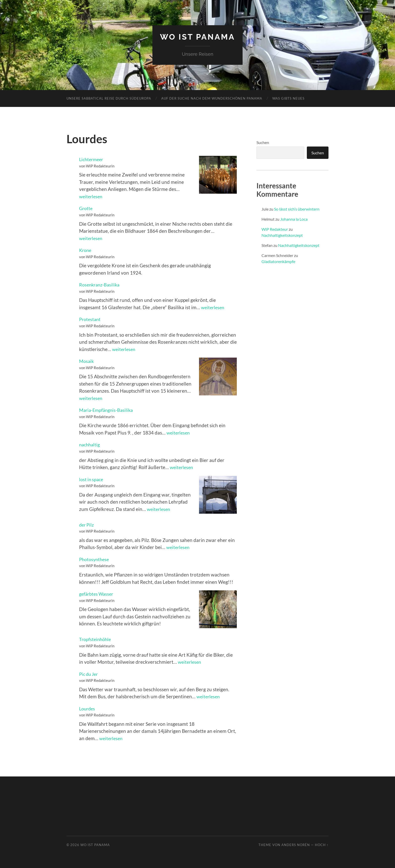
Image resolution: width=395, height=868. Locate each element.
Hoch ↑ (322, 845)
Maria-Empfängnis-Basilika (108, 410)
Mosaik (87, 361)
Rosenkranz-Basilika (101, 285)
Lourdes (88, 708)
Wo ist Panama (198, 37)
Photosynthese (95, 559)
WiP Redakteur (275, 229)
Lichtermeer (92, 159)
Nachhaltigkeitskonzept (282, 235)
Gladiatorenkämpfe (278, 261)
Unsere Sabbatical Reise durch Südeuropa (109, 98)
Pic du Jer (89, 674)
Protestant (91, 319)
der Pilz (87, 524)
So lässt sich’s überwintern (297, 209)
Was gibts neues (288, 98)
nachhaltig (90, 444)
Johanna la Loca (294, 219)
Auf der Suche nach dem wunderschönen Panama (212, 98)
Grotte (86, 208)
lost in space (92, 479)
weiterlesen (92, 196)
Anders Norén (296, 845)
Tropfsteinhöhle (96, 639)
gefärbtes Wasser (97, 594)
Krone (86, 250)
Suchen (263, 142)
